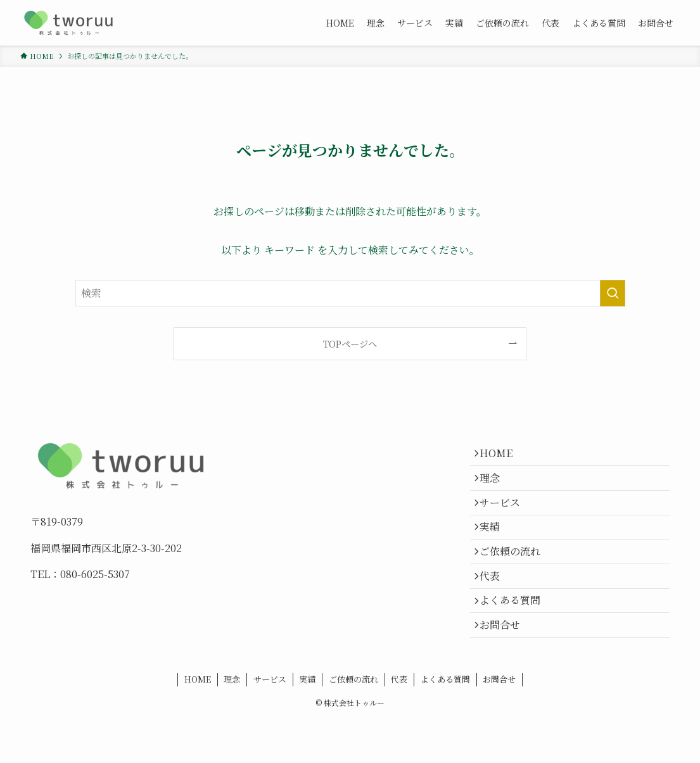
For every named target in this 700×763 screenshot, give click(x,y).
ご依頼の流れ (516, 576)
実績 (495, 546)
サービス (506, 516)
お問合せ (506, 666)
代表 (495, 606)
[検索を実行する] (613, 293)
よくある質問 (516, 636)
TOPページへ (350, 344)
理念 (495, 486)
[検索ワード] (350, 293)
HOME (502, 456)
